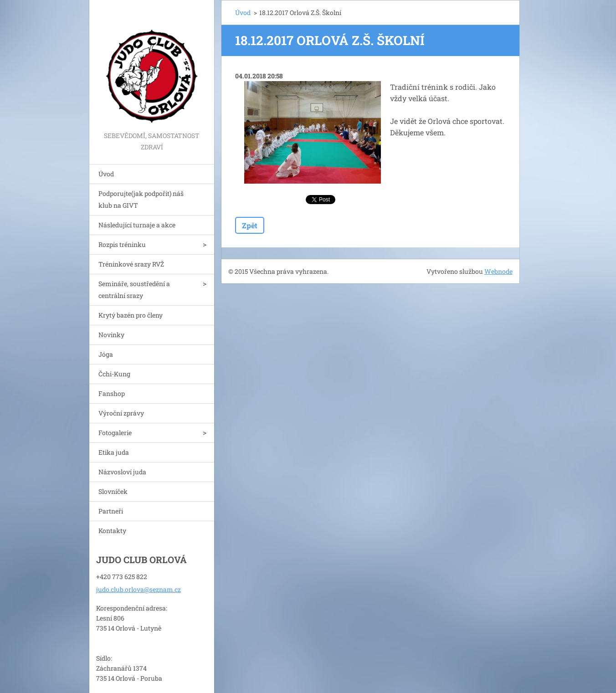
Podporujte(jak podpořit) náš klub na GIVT (141, 199)
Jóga (106, 354)
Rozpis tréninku (122, 244)
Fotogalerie (115, 433)
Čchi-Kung (114, 374)
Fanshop (112, 393)
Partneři (111, 511)
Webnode (498, 271)
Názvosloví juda (122, 472)
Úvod (106, 174)
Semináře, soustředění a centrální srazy (134, 290)
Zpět (250, 225)
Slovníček (113, 491)
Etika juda (114, 452)
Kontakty (112, 531)
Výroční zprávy (121, 413)
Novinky (111, 335)
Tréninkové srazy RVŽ (131, 264)
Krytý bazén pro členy (131, 315)
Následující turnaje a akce (137, 225)
